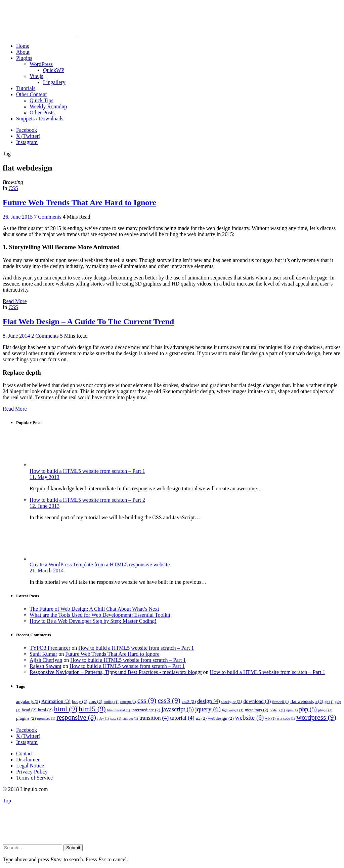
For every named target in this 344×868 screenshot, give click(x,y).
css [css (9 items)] (147, 701)
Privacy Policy (32, 772)
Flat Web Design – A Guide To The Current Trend (88, 322)
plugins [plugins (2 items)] (26, 718)
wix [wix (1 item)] (270, 719)
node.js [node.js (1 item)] (277, 710)
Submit (73, 848)
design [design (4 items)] (209, 701)
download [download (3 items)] (257, 701)
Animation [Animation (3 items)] (56, 701)
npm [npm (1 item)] (292, 710)
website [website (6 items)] (250, 718)
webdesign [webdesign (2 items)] (221, 718)
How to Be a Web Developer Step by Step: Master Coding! (93, 621)
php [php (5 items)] (308, 709)
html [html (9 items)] (66, 709)
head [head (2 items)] (29, 710)
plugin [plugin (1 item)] (325, 710)
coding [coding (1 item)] (111, 702)
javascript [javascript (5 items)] (178, 709)
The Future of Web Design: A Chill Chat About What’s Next (94, 609)
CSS (13, 188)
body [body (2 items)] (80, 701)
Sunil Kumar (43, 654)
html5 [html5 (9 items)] (92, 709)
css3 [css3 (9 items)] (169, 701)
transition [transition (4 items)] (154, 718)
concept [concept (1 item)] (128, 702)
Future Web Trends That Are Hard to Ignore (79, 202)
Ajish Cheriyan (46, 660)
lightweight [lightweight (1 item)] (233, 710)
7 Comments (48, 217)
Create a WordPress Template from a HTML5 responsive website (100, 564)
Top (7, 801)
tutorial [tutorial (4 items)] (182, 718)
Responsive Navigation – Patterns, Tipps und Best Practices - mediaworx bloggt (116, 672)
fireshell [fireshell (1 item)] (281, 702)
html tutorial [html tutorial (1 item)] (119, 710)
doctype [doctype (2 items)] (232, 701)
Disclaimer (28, 760)
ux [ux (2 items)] (201, 718)
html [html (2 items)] (45, 710)
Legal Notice (30, 766)
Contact (25, 753)
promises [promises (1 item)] (46, 719)
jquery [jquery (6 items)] (208, 709)
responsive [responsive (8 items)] (76, 717)
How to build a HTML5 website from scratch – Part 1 (87, 471)
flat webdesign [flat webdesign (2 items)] (307, 701)
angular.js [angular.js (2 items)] (28, 701)
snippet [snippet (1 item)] (130, 719)
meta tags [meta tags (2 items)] (256, 710)
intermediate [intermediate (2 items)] (146, 710)
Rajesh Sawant (46, 666)
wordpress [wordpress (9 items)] (316, 717)
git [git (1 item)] (329, 702)
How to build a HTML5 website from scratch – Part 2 (87, 500)
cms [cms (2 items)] (96, 701)
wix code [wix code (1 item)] (286, 719)
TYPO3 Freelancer (50, 648)
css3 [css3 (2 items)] (189, 701)
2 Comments (45, 336)
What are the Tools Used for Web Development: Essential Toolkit (100, 615)
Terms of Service (34, 778)
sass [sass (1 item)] (116, 719)
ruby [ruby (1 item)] (103, 719)
